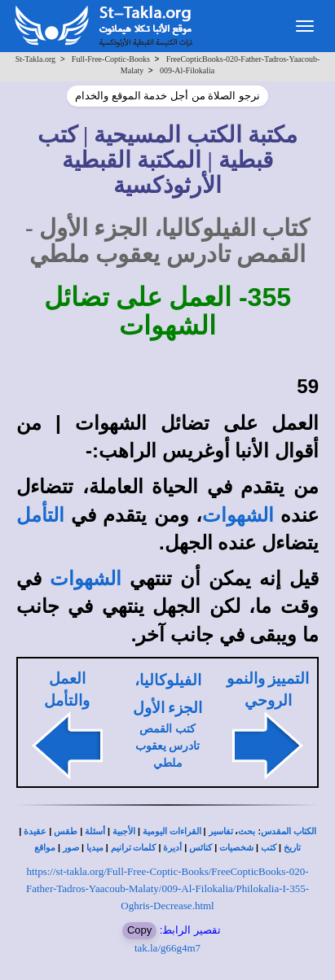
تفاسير (221, 831)
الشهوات (238, 515)
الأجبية (124, 831)
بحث (247, 831)
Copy (139, 930)
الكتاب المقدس (289, 831)
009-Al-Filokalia (187, 70)
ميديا (95, 848)
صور (71, 848)
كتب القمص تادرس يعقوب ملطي (168, 746)
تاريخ (292, 848)
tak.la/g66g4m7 (167, 948)
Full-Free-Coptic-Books (111, 59)
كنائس (201, 848)
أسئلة (95, 831)
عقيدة (35, 831)
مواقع (45, 848)
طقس (66, 831)
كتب (269, 848)
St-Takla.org (35, 59)
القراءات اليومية (172, 831)
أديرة (172, 848)
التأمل (40, 515)
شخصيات (236, 848)
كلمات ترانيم (134, 848)
